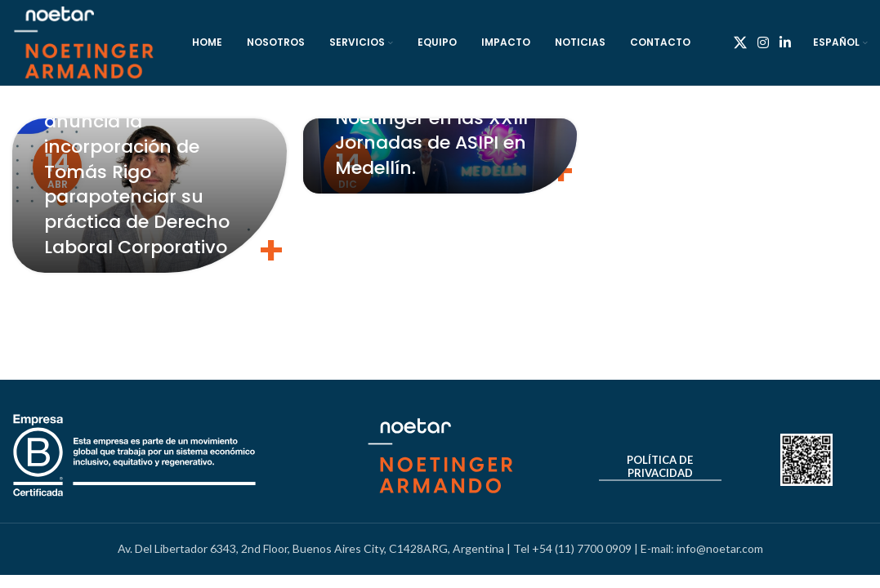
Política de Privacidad (660, 467)
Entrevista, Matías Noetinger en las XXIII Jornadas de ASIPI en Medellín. (431, 130)
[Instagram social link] (763, 42)
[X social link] (740, 42)
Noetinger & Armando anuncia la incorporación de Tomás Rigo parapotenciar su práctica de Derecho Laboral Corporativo (144, 171)
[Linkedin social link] (786, 42)
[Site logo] (84, 41)
